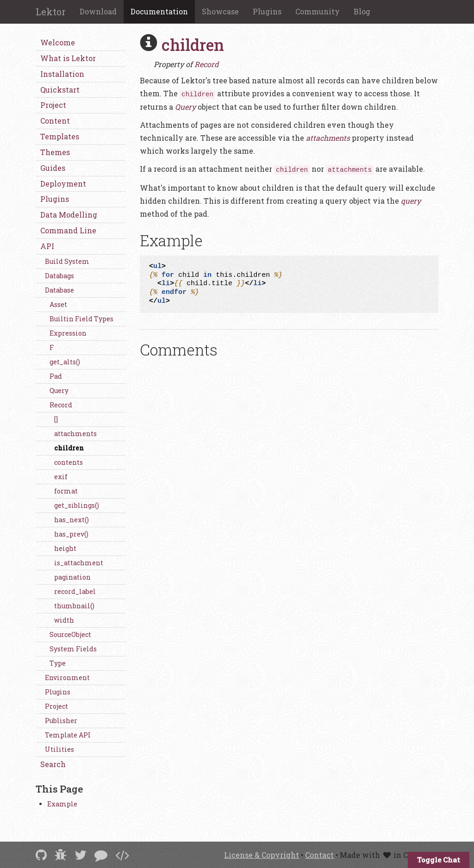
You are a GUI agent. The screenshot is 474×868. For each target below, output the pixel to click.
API (47, 246)
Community (318, 11)
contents (69, 462)
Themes (55, 152)
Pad (56, 376)
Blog (362, 11)
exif (61, 477)
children (69, 448)
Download (98, 11)
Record (61, 405)
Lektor (51, 12)
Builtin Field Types (81, 319)
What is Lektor (68, 58)
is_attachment (79, 563)
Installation (62, 74)
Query (59, 390)
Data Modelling (69, 215)
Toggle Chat (439, 860)
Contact (319, 855)
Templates (60, 136)
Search (53, 764)
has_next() (72, 520)
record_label (75, 591)
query (411, 201)
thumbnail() (74, 606)
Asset (58, 304)
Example (62, 804)
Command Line (68, 230)
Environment (67, 678)
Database (59, 290)
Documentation (159, 11)
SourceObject (70, 634)
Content (55, 121)
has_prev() (71, 534)
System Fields (73, 649)
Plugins (267, 11)
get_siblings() (77, 505)
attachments (75, 434)
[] (56, 419)
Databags (59, 276)
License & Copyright (262, 855)
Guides (53, 168)
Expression (68, 333)
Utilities (59, 749)
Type (58, 663)
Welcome (58, 42)
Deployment (63, 184)
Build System (67, 261)
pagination (72, 577)
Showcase (220, 11)
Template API (68, 735)
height (65, 548)
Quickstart (60, 90)
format (66, 491)
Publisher (61, 721)
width (64, 620)
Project (53, 105)
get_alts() (65, 362)
